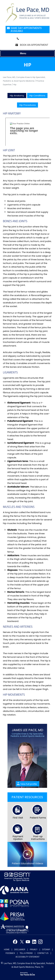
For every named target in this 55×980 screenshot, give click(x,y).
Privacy (34, 949)
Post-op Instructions (38, 838)
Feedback (10, 953)
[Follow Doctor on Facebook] (15, 942)
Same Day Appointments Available (26, 30)
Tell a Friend (26, 953)
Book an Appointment (34, 45)
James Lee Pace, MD (27, 730)
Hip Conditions (37, 96)
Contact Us (43, 953)
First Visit (18, 818)
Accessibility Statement (27, 957)
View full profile (29, 784)
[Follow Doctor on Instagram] (40, 942)
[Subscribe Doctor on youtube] (27, 942)
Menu (27, 54)
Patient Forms (38, 818)
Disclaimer (20, 949)
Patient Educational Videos (27, 863)
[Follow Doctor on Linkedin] (34, 942)
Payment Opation (18, 838)
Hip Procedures (27, 105)
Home (7, 949)
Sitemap (46, 949)
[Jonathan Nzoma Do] (28, 13)
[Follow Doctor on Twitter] (21, 942)
